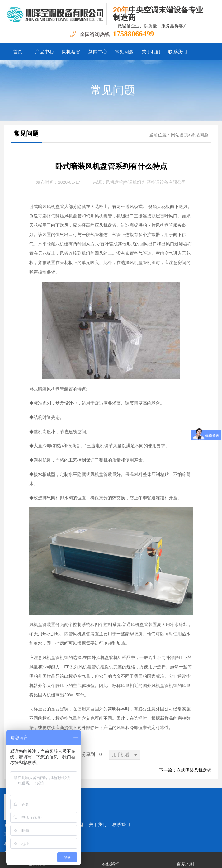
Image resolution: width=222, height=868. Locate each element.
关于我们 (151, 52)
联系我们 (177, 52)
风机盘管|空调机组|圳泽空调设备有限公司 (146, 182)
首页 (18, 52)
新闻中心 (98, 52)
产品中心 (45, 52)
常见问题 (124, 52)
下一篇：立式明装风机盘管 (185, 770)
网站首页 (180, 135)
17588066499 (133, 34)
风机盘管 (71, 52)
